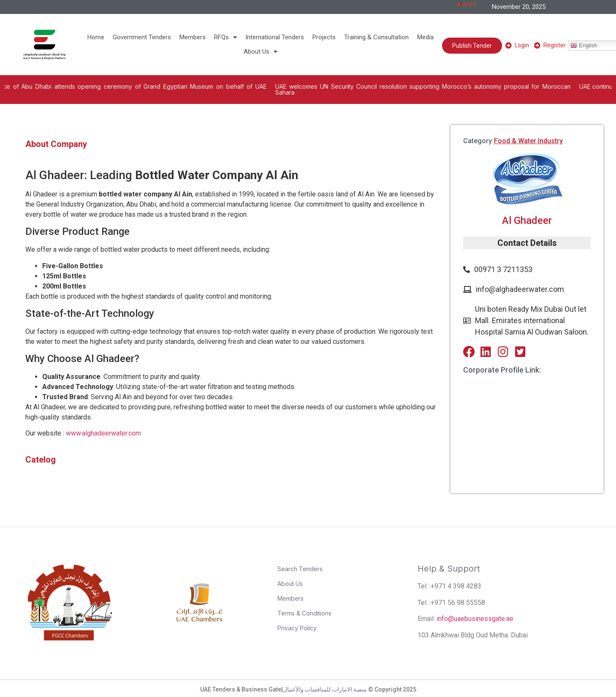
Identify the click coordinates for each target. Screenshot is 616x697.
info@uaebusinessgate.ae (475, 619)
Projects (324, 37)
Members (193, 37)
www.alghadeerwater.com (103, 433)
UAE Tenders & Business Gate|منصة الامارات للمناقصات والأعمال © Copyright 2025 (308, 689)
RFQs (225, 37)
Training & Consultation (376, 37)
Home (96, 37)
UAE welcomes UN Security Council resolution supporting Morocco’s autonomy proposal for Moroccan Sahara (451, 89)
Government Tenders (142, 37)
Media (425, 37)
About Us (261, 52)
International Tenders (275, 37)
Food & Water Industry (528, 141)
